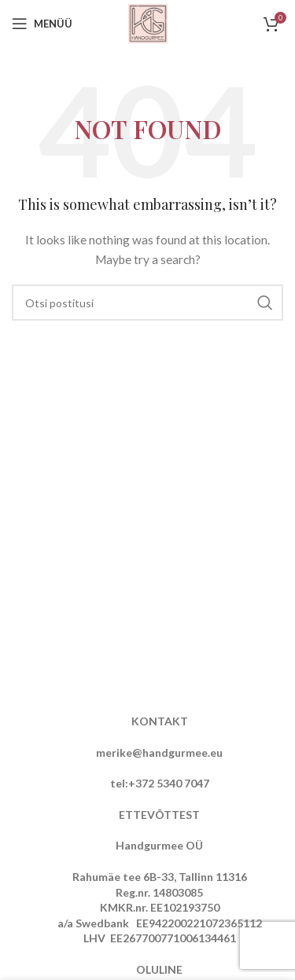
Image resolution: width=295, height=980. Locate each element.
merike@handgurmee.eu (159, 752)
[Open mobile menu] (42, 24)
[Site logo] (148, 22)
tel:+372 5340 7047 (160, 783)
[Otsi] (147, 303)
